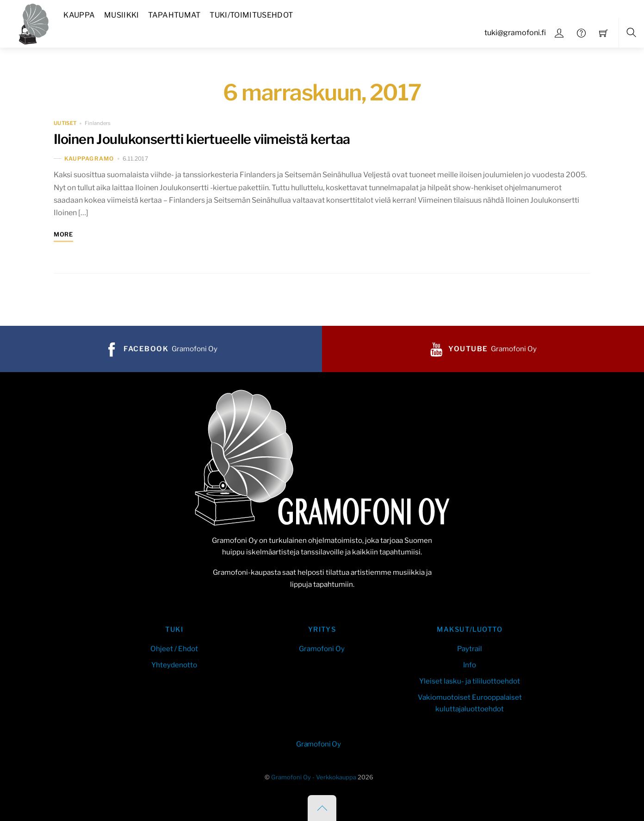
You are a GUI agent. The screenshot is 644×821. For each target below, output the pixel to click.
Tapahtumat (174, 15)
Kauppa (79, 15)
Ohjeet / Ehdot (174, 649)
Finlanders (98, 123)
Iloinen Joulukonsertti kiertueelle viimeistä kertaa (202, 139)
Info (470, 665)
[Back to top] (322, 808)
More (63, 234)
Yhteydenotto (174, 665)
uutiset (65, 123)
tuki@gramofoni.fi (515, 33)
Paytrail (470, 649)
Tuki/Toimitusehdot (251, 15)
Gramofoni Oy (322, 649)
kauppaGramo (89, 159)
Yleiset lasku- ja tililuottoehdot (470, 681)
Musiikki (122, 15)
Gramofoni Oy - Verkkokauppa (314, 777)
